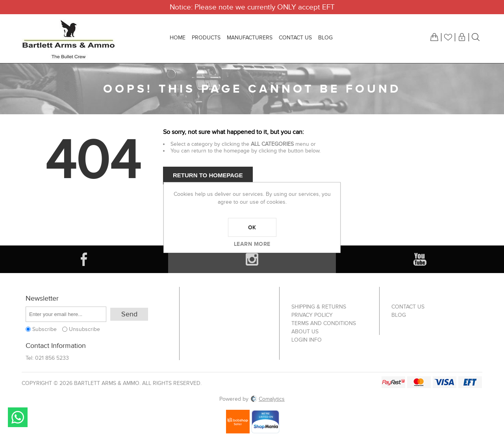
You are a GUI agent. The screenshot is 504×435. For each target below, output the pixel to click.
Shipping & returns (319, 307)
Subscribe (44, 329)
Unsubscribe (84, 329)
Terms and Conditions (324, 323)
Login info (307, 340)
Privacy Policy (312, 315)
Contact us (408, 307)
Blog (399, 315)
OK (252, 227)
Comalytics (268, 399)
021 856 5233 (52, 358)
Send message (18, 417)
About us (305, 332)
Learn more (252, 244)
